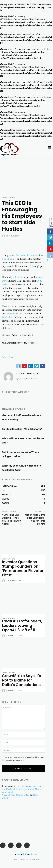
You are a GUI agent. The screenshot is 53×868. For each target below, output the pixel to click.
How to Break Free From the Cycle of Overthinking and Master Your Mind (22, 789)
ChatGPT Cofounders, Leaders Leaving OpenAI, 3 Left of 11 (22, 626)
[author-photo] (4, 581)
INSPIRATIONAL (8, 198)
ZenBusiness (8, 317)
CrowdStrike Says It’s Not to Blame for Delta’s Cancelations (21, 680)
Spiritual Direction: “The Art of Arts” (22, 429)
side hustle (9, 259)
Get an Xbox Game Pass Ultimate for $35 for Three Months (35, 519)
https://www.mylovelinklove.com (26, 379)
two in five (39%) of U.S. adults (24, 255)
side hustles (13, 314)
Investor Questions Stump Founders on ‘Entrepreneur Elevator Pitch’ (23, 569)
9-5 (32, 266)
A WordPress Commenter (16, 795)
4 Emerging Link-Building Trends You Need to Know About (12, 519)
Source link (7, 357)
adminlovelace (13, 236)
